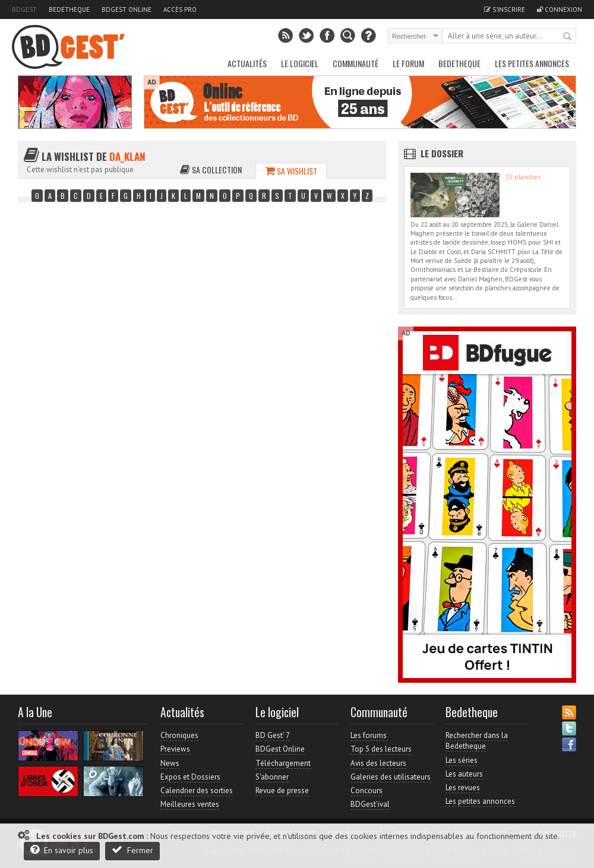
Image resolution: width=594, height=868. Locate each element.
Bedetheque (69, 9)
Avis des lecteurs (378, 763)
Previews (175, 749)
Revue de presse (282, 791)
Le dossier (442, 153)
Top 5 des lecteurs (381, 749)
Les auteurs (464, 774)
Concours (366, 791)
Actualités (247, 63)
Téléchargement (283, 763)
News (170, 763)
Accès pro (180, 9)
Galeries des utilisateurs (391, 777)
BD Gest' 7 (273, 735)
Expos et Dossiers (190, 777)
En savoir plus (62, 850)
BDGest (24, 9)
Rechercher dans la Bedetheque (477, 741)
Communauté (356, 63)
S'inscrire (505, 9)
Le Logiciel (300, 63)
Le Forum (408, 63)
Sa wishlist (291, 171)
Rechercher (568, 37)
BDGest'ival (370, 804)
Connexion (560, 9)
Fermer (132, 850)
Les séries (462, 760)
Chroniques (179, 735)
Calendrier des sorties (197, 791)
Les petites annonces (532, 63)
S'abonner (272, 777)
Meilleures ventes (190, 804)
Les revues (463, 788)
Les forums (369, 735)
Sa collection (211, 170)
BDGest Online (127, 9)
